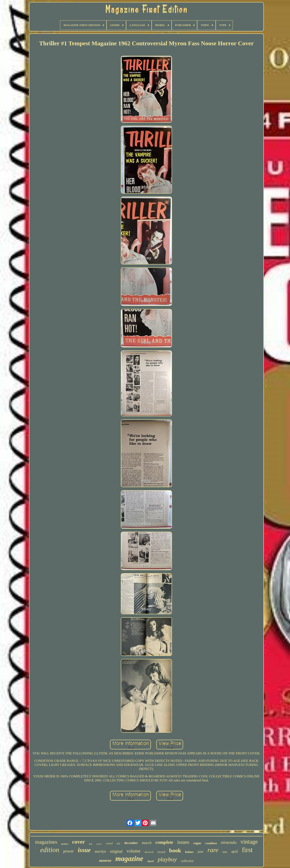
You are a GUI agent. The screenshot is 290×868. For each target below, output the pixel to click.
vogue (197, 843)
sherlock (149, 852)
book (175, 850)
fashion (65, 844)
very (91, 844)
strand (161, 852)
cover (78, 842)
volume (133, 851)
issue (84, 850)
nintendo (229, 842)
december (131, 843)
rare (213, 850)
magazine (129, 859)
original (116, 851)
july (118, 843)
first (247, 850)
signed (150, 861)
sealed (109, 843)
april (235, 851)
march (147, 843)
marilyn (100, 851)
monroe (105, 860)
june (200, 852)
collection (187, 861)
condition (211, 843)
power (68, 851)
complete (164, 842)
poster (99, 844)
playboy (167, 859)
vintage (249, 842)
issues (183, 842)
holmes (189, 852)
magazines (46, 842)
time (225, 852)
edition (50, 850)
